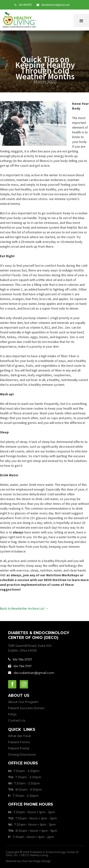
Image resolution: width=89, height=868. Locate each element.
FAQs (12, 714)
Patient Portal (19, 748)
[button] (81, 21)
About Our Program (23, 702)
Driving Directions (22, 754)
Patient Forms (19, 742)
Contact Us (17, 720)
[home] (21, 20)
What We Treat (20, 736)
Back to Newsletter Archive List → (24, 608)
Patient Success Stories (26, 708)
